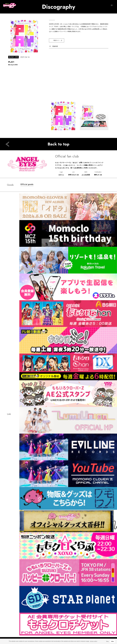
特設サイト (57, 40)
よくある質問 (86, 175)
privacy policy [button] (94, 641)
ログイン (61, 175)
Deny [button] (107, 641)
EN (78, 175)
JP (75, 175)
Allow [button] (113, 641)
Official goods (27, 184)
